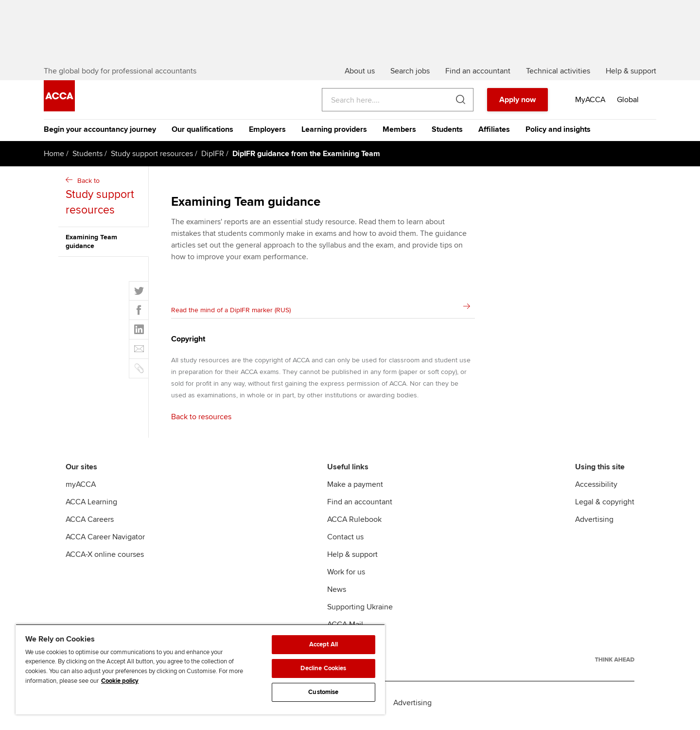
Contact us (345, 543)
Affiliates (494, 135)
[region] (200, 669)
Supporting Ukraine (360, 613)
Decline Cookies (323, 668)
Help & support (352, 560)
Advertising (594, 525)
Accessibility (596, 490)
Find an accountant (360, 508)
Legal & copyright (605, 508)
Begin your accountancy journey (100, 135)
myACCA (81, 490)
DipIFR (213, 160)
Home (54, 160)
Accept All (324, 644)
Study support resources (152, 160)
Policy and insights (558, 135)
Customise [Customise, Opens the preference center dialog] (323, 692)
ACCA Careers (90, 525)
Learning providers (334, 135)
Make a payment (355, 490)
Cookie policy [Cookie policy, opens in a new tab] (120, 681)
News (337, 595)
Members (399, 135)
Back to (105, 203)
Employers (267, 135)
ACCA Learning (91, 508)
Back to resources (201, 423)
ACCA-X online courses (105, 560)
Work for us (346, 578)
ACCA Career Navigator (105, 543)
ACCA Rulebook (354, 525)
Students (447, 135)
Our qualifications (202, 135)
